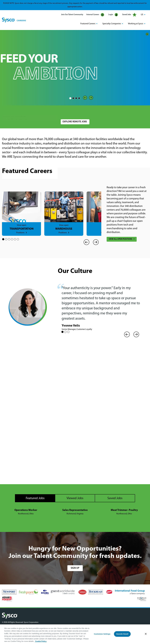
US (142, 15)
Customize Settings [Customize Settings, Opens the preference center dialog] (102, 634)
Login (113, 15)
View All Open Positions (121, 239)
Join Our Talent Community (72, 15)
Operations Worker (26, 510)
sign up (75, 568)
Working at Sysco (136, 24)
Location (64, 111)
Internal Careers (95, 15)
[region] (75, 634)
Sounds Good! (122, 634)
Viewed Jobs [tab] (75, 498)
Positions (20, 232)
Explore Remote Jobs (75, 121)
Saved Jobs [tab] (115, 498)
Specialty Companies (112, 24)
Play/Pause (147, 34)
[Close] (146, 634)
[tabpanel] (75, 512)
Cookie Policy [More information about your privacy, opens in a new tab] (41, 641)
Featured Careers (88, 24)
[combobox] (78, 112)
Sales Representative (75, 510)
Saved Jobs (129, 15)
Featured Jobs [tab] (35, 498)
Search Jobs (132, 112)
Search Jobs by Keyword (15, 111)
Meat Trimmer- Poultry (124, 510)
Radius (103, 111)
